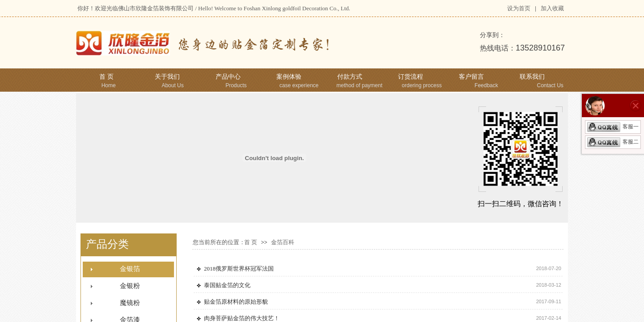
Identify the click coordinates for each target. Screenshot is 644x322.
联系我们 (532, 77)
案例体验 (289, 77)
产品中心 (228, 77)
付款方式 (350, 77)
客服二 (613, 142)
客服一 (613, 127)
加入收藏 (552, 8)
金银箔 (130, 269)
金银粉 (130, 286)
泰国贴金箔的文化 (227, 285)
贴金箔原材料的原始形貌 (236, 302)
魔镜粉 (130, 303)
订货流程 (411, 77)
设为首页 (519, 8)
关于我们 (167, 77)
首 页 (106, 77)
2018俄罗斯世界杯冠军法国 (239, 269)
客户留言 (471, 77)
